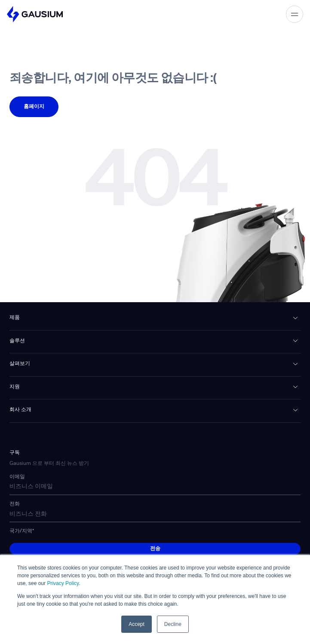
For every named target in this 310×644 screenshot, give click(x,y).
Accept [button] (137, 624)
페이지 (34, 103)
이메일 (17, 477)
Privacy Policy (63, 583)
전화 (15, 504)
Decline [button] (173, 624)
